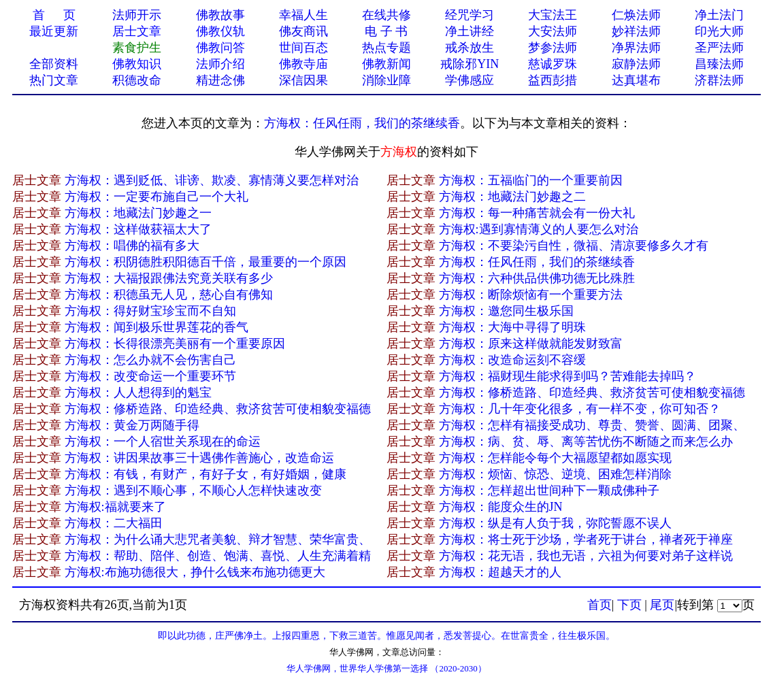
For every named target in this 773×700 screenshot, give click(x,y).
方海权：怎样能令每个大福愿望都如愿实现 (555, 458)
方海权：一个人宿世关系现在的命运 (163, 441)
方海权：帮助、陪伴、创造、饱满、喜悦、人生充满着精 (218, 556)
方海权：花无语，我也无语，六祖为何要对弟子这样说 (586, 556)
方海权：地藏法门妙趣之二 (512, 197)
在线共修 (386, 15)
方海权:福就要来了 (115, 507)
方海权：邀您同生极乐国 (506, 311)
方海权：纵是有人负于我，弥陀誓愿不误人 (555, 523)
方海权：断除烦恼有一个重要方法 (531, 295)
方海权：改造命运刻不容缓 (512, 360)
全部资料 (54, 64)
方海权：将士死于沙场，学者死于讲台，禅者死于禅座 (586, 539)
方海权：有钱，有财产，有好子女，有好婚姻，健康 (205, 474)
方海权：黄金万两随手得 (132, 425)
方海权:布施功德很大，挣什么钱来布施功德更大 (195, 572)
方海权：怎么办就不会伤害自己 (150, 360)
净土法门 (719, 15)
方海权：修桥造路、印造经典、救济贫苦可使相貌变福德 (592, 393)
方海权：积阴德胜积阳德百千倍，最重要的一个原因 (205, 262)
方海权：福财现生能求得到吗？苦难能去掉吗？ (568, 376)
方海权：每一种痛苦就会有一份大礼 (537, 213)
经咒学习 (470, 15)
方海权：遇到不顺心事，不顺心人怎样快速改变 (193, 490)
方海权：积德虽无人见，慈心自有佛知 (169, 295)
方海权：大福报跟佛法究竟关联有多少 (169, 278)
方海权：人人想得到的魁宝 (138, 393)
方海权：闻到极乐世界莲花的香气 (157, 327)
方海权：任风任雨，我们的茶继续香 (362, 123)
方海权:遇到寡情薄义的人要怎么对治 (539, 229)
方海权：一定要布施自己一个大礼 (157, 197)
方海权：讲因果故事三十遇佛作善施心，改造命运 (199, 458)
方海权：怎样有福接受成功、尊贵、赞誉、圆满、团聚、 (592, 425)
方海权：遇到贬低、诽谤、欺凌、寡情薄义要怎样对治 (212, 180)
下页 (629, 605)
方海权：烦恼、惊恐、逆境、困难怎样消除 (555, 474)
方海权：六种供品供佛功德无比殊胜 (537, 278)
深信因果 (303, 80)
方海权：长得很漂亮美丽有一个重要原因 (175, 344)
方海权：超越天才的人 (500, 572)
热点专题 (386, 48)
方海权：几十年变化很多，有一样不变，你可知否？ (580, 409)
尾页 (662, 605)
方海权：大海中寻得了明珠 (512, 327)
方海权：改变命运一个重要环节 (150, 376)
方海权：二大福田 (114, 523)
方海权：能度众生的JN (501, 507)
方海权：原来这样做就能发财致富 (531, 344)
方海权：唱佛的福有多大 (132, 246)
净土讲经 (470, 31)
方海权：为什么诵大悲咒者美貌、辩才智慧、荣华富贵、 (218, 539)
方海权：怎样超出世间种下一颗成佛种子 (549, 490)
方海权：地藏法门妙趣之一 (138, 213)
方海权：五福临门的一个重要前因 (531, 180)
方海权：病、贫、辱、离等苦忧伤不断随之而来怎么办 (586, 441)
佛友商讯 (303, 31)
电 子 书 (386, 31)
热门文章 (54, 80)
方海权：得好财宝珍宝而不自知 (150, 311)
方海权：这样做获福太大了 (138, 229)
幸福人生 (303, 15)
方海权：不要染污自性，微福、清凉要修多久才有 (574, 246)
